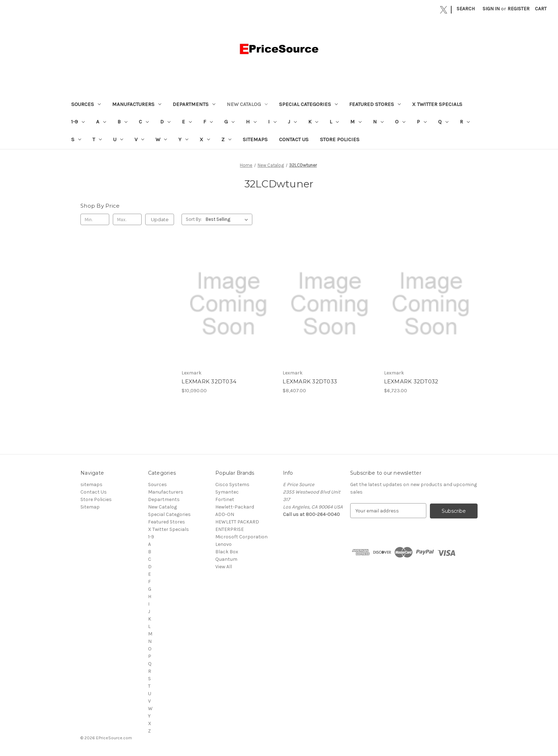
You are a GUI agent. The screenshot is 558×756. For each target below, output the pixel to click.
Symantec (227, 492)
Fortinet (225, 499)
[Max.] (127, 219)
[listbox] (228, 219)
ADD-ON (225, 514)
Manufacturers (137, 104)
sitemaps (255, 139)
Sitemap (90, 507)
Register (518, 9)
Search (466, 9)
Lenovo (223, 544)
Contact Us (294, 139)
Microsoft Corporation (241, 537)
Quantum (226, 559)
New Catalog (247, 104)
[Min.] (95, 219)
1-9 (78, 122)
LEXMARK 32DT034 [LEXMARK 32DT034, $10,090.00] (209, 381)
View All (224, 567)
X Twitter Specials (437, 104)
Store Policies (340, 139)
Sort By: (194, 219)
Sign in (491, 9)
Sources (86, 104)
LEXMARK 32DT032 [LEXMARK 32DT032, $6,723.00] (411, 381)
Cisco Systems (232, 485)
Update (160, 219)
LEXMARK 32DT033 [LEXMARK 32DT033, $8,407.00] (310, 381)
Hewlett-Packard (235, 507)
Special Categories (308, 104)
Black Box (227, 552)
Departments (194, 104)
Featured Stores (375, 104)
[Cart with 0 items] (541, 9)
